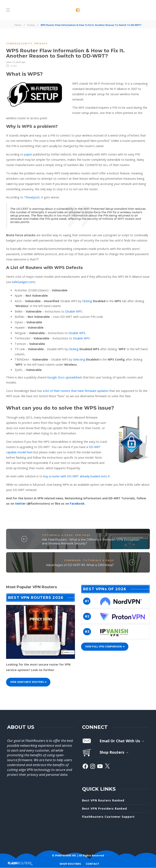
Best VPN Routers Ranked (103, 800)
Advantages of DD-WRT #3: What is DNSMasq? (80, 565)
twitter (21, 503)
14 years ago (19, 62)
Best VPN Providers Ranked (105, 808)
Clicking (87, 301)
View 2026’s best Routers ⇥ (28, 682)
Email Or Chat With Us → (122, 741)
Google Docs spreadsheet (65, 377)
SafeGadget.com (23, 282)
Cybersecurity (19, 44)
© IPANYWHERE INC (64, 855)
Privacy (31, 25)
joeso (9, 62)
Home (18, 25)
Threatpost (32, 197)
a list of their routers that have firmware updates (76, 391)
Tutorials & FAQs (57, 535)
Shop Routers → (114, 752)
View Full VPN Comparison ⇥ (105, 647)
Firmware (73, 560)
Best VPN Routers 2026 (36, 598)
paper (28, 154)
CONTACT (92, 864)
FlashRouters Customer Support (108, 817)
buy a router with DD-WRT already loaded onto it (76, 476)
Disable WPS (74, 311)
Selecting (79, 359)
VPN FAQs (83, 535)
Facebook (77, 503)
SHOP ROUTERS (70, 864)
